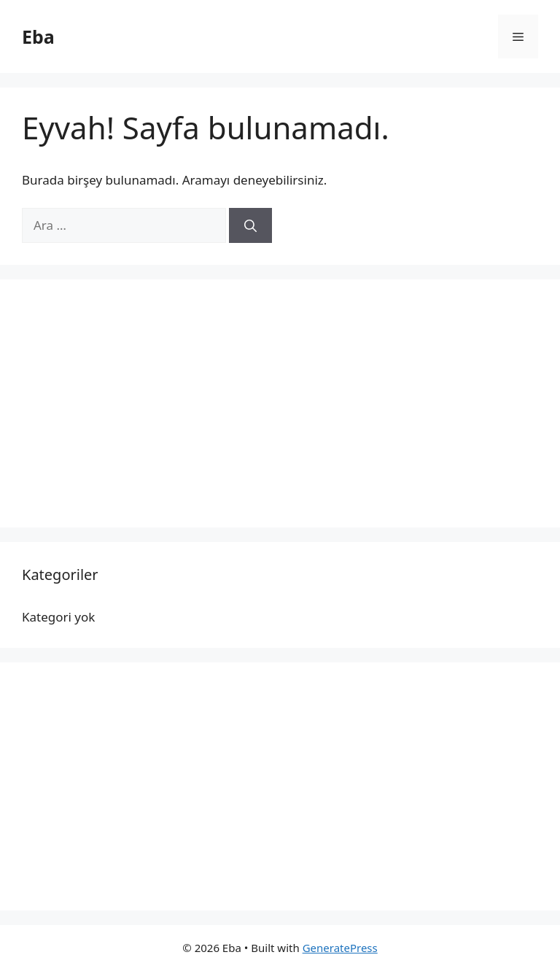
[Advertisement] (280, 403)
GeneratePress (340, 948)
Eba (38, 36)
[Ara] (250, 225)
